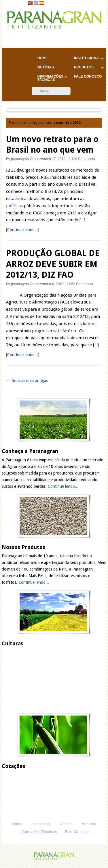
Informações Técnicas (52, 78)
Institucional (89, 59)
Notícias (46, 67)
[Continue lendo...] (23, 230)
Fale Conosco (88, 76)
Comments (82, 159)
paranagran (20, 159)
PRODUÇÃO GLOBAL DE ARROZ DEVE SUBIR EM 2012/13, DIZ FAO (53, 264)
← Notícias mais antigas (27, 381)
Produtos (89, 69)
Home (43, 58)
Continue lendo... (63, 486)
